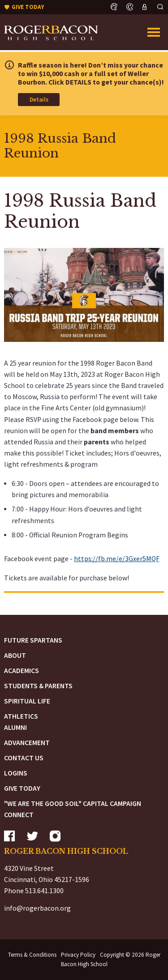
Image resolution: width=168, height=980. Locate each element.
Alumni (15, 727)
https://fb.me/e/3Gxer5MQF (117, 559)
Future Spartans (33, 640)
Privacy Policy (78, 955)
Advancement (27, 743)
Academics (22, 671)
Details (39, 100)
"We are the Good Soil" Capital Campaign (73, 803)
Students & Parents (38, 686)
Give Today (22, 788)
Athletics (21, 716)
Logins (16, 773)
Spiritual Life (27, 701)
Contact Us (24, 758)
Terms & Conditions (32, 955)
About (15, 655)
